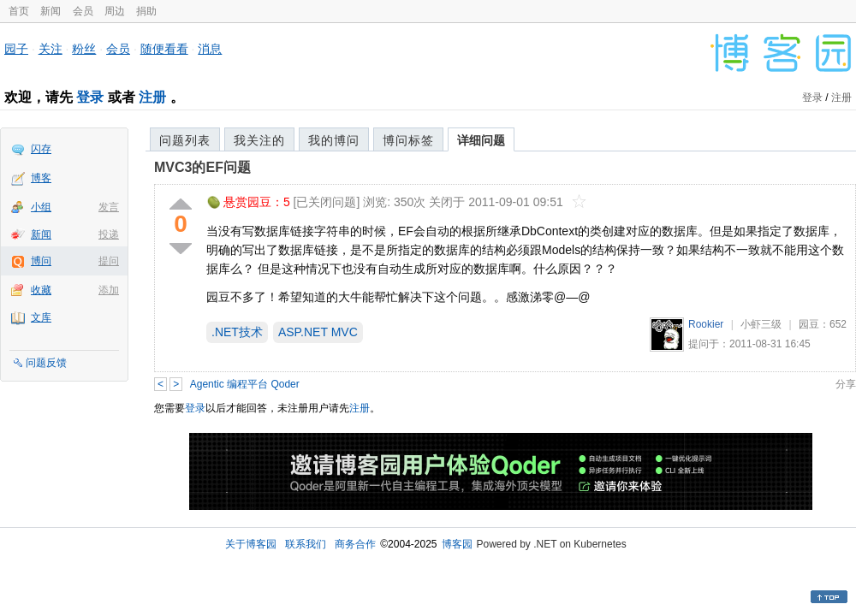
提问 (109, 261)
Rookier (706, 324)
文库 (41, 317)
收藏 (41, 290)
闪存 (41, 149)
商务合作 (355, 544)
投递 (109, 234)
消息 (210, 49)
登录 (90, 97)
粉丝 (84, 49)
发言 (109, 207)
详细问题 (481, 140)
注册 (152, 97)
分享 (846, 384)
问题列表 (185, 140)
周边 (115, 11)
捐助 (146, 11)
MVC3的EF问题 (202, 167)
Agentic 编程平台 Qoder (245, 384)
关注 (51, 49)
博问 (41, 261)
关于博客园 (251, 544)
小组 (41, 207)
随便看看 (164, 49)
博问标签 (408, 140)
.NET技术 (237, 332)
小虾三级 (761, 324)
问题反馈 (46, 363)
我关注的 (259, 140)
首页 (19, 11)
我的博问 (334, 140)
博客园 (457, 544)
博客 (41, 178)
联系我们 (306, 544)
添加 (109, 290)
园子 (16, 49)
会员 (83, 11)
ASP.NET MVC (318, 332)
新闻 (51, 11)
